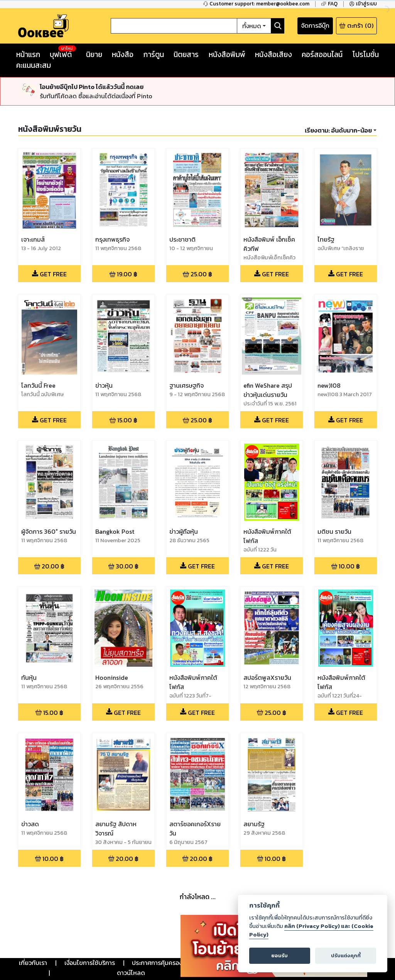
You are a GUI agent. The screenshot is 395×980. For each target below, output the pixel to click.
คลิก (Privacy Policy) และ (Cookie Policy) (311, 930)
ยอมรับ (279, 956)
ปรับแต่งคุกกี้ (346, 956)
